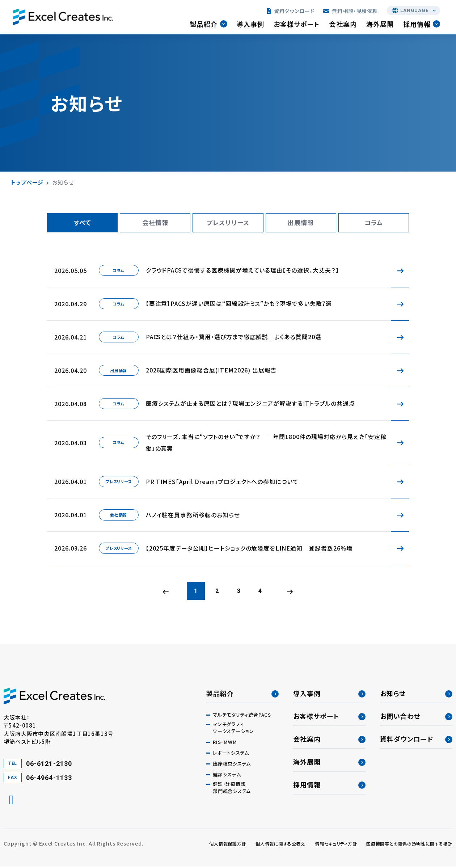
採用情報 (418, 25)
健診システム (227, 776)
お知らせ (393, 695)
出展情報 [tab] (301, 223)
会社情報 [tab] (155, 223)
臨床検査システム (232, 765)
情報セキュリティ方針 (336, 845)
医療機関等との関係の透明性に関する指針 (409, 845)
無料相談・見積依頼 (351, 12)
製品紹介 (205, 25)
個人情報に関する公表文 (280, 845)
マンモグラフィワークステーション (233, 729)
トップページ (27, 182)
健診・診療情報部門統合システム (232, 789)
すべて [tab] (82, 223)
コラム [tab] (373, 223)
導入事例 (252, 25)
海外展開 (381, 25)
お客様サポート (298, 25)
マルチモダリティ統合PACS (242, 716)
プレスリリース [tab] (228, 223)
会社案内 (344, 25)
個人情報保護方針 (228, 845)
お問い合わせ (400, 717)
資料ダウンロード (291, 12)
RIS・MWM (225, 744)
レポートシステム (231, 755)
